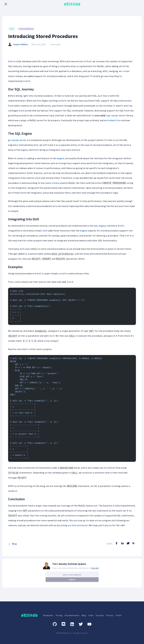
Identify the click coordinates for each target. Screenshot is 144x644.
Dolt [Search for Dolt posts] (12, 29)
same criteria (52, 183)
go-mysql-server (116, 115)
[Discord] (63, 624)
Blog (12, 544)
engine (24, 150)
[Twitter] (81, 624)
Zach (22, 111)
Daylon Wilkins (21, 44)
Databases (48, 615)
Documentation (72, 615)
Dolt (10, 61)
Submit (72, 580)
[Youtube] (89, 624)
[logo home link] (72, 4)
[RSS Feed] (133, 545)
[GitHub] (55, 624)
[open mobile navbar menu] (6, 4)
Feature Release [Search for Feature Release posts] (26, 29)
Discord (95, 568)
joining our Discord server (74, 525)
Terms (119, 615)
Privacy (110, 615)
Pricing (59, 615)
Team (91, 615)
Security (100, 615)
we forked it (110, 120)
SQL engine (100, 226)
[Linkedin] (72, 624)
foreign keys (65, 163)
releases (12, 525)
